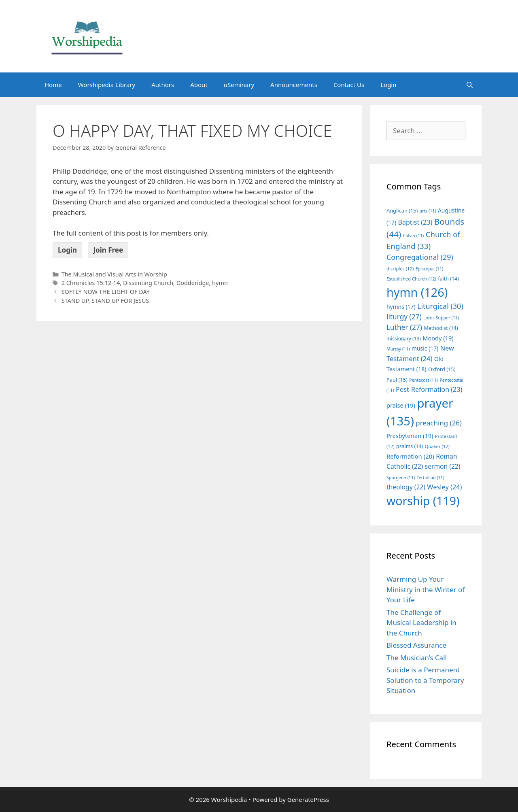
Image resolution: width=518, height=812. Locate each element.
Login (388, 85)
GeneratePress (308, 799)
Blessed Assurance (416, 645)
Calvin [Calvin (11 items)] (414, 236)
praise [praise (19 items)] (401, 405)
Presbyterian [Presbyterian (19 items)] (410, 436)
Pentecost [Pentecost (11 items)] (424, 380)
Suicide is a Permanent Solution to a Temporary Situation (425, 680)
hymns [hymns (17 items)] (401, 307)
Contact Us (349, 85)
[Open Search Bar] (470, 85)
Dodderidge (193, 283)
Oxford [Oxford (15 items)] (442, 369)
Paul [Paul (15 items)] (397, 380)
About (199, 85)
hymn (220, 283)
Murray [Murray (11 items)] (398, 349)
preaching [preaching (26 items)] (439, 423)
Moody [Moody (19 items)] (438, 338)
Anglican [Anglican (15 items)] (402, 210)
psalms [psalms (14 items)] (410, 446)
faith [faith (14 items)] (448, 279)
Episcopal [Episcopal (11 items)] (430, 269)
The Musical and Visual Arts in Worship (114, 274)
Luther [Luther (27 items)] (404, 327)
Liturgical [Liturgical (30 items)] (440, 306)
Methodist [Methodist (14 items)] (441, 328)
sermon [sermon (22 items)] (443, 466)
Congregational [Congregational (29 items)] (420, 257)
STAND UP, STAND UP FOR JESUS (105, 301)
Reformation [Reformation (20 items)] (410, 456)
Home (53, 85)
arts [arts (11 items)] (428, 211)
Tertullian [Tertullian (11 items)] (431, 478)
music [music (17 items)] (425, 348)
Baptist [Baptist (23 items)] (415, 222)
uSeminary (239, 85)
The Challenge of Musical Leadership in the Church (421, 623)
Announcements (294, 85)
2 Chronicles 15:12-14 (91, 283)
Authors (163, 85)
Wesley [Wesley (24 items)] (444, 487)
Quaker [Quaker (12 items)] (437, 446)
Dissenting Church (148, 283)
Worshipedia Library (107, 85)
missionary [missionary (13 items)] (404, 338)
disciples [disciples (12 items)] (400, 269)
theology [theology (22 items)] (406, 487)
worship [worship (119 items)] (423, 501)
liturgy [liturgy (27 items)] (404, 317)
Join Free (108, 250)
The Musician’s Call (417, 658)
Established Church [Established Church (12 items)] (411, 279)
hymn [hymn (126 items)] (417, 292)
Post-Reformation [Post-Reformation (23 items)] (429, 389)
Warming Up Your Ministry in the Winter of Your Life (426, 589)
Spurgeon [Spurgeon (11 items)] (401, 478)
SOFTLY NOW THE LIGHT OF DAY (106, 292)
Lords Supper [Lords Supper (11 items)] (441, 318)
